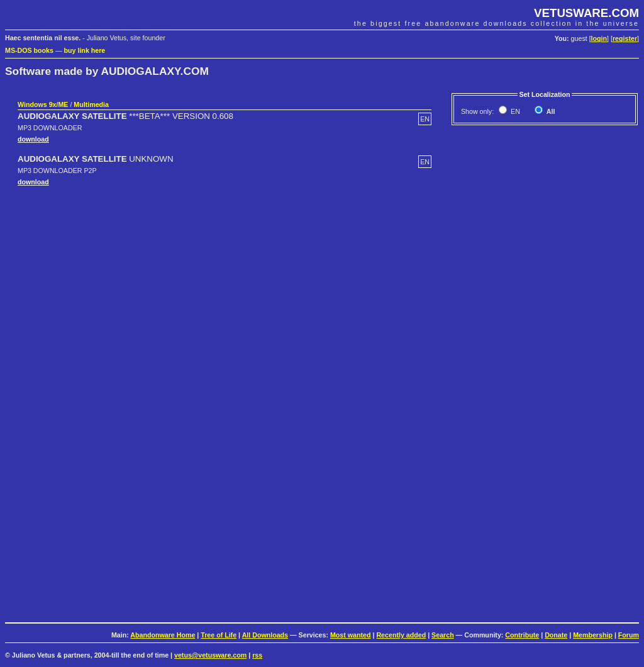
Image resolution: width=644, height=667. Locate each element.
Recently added (401, 635)
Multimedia (91, 104)
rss (257, 655)
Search (443, 635)
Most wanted (351, 635)
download (33, 139)
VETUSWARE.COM (586, 13)
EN (514, 111)
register (625, 38)
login (599, 38)
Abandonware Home (163, 635)
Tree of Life (219, 635)
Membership (593, 635)
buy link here (85, 50)
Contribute (522, 635)
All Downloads (265, 635)
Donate (556, 635)
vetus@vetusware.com (210, 655)
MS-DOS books (29, 50)
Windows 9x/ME (43, 104)
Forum (629, 635)
